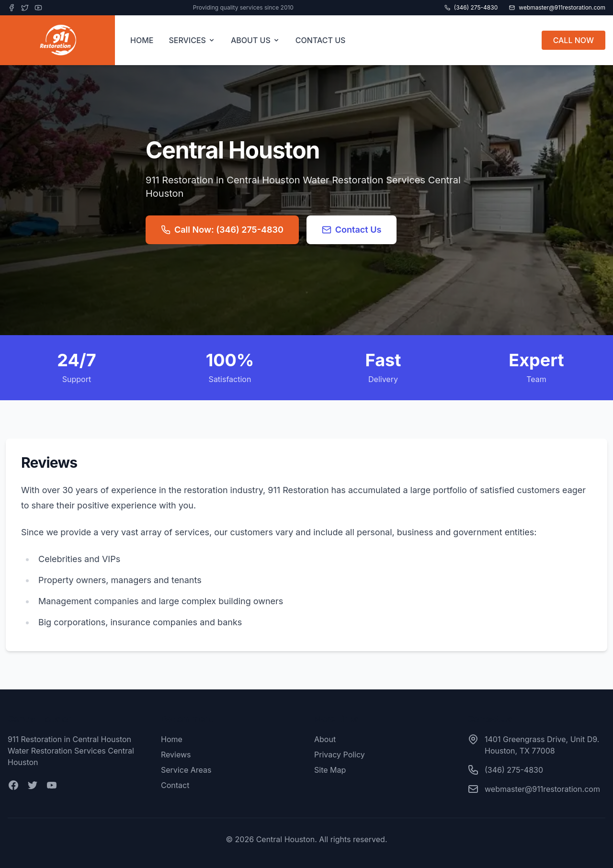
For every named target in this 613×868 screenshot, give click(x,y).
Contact (175, 785)
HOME (142, 40)
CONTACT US (321, 40)
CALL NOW (573, 40)
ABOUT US (255, 40)
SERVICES (192, 40)
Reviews (176, 755)
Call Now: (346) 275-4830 (222, 230)
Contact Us (352, 230)
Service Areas (186, 770)
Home (172, 739)
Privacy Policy (340, 755)
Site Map (330, 770)
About (325, 739)
